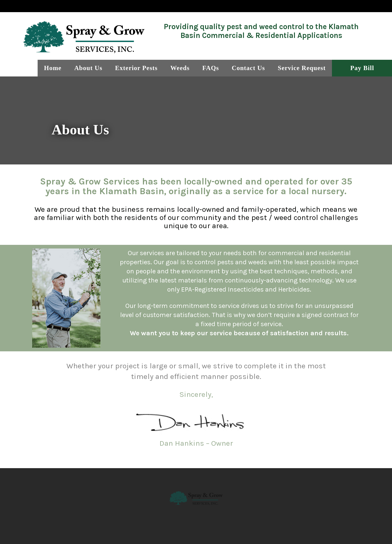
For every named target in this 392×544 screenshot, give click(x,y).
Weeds (180, 68)
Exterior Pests (136, 68)
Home (53, 68)
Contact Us (248, 68)
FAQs (211, 68)
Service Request (302, 68)
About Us (88, 68)
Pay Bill (362, 68)
